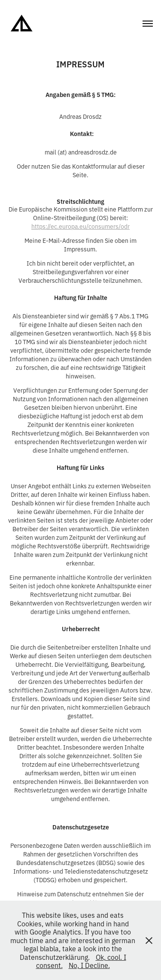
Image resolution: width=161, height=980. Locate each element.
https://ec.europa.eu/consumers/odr (80, 226)
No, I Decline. (89, 965)
